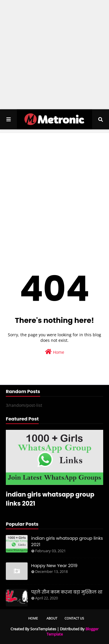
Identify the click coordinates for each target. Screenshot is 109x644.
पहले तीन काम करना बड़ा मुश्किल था (67, 592)
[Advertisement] (54, 55)
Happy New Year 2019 (54, 565)
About (52, 618)
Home (55, 352)
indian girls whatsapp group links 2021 (50, 499)
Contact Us (74, 618)
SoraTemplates (43, 629)
